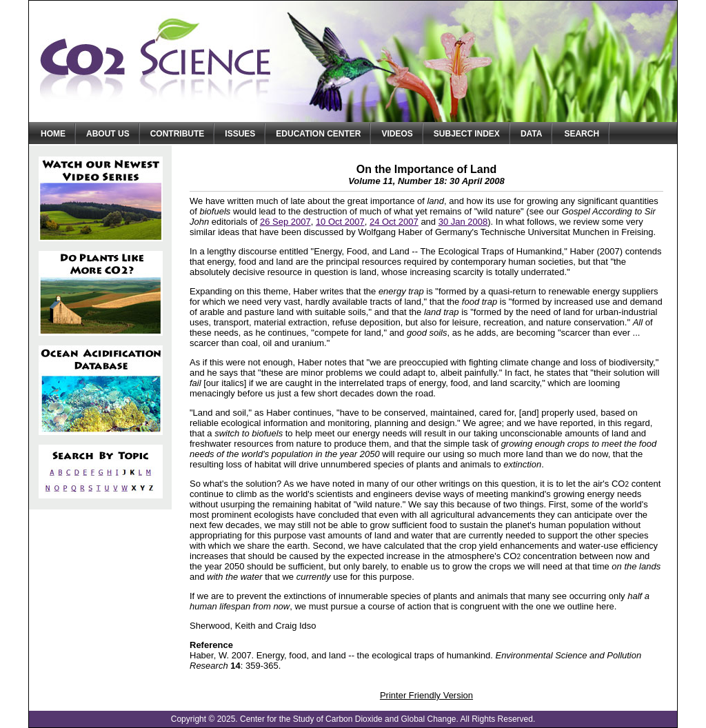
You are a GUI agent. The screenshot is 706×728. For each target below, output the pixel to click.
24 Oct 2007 (394, 222)
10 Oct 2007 (340, 222)
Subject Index (467, 134)
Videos (397, 134)
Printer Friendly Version (426, 695)
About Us (108, 134)
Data (532, 134)
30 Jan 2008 (463, 222)
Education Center (318, 134)
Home (53, 134)
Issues (240, 134)
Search (582, 134)
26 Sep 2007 (285, 222)
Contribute (178, 134)
